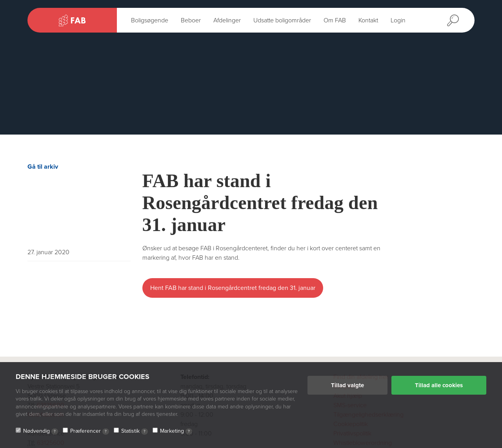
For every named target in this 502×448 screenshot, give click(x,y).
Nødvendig (41, 431)
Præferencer (90, 431)
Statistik (135, 431)
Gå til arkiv (43, 167)
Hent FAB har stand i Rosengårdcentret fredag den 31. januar (233, 288)
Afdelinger (227, 20)
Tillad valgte (347, 385)
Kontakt (368, 20)
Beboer (191, 20)
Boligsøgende (150, 20)
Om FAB (335, 20)
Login (398, 20)
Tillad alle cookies (439, 385)
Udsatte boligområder (282, 20)
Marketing (176, 431)
